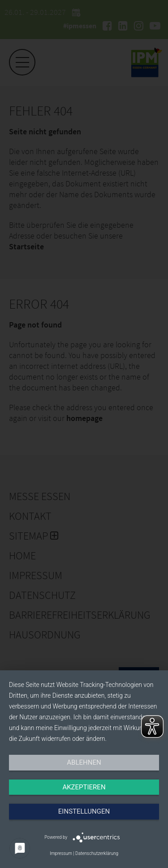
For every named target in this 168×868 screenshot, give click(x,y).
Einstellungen (84, 811)
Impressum (61, 853)
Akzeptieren (84, 787)
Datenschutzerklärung (97, 853)
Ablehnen (84, 762)
